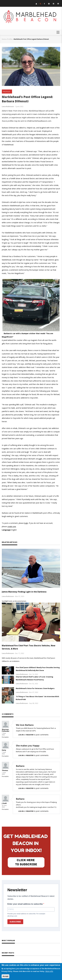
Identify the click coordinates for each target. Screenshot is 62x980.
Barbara (20, 766)
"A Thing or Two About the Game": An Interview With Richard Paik (37, 698)
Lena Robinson (8, 106)
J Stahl (4, 803)
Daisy (4, 750)
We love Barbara (25, 725)
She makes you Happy (28, 746)
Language (6, 530)
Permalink (5, 737)
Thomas (5, 770)
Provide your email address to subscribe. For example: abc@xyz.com (26, 915)
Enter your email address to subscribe (25, 904)
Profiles (10, 39)
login (26, 523)
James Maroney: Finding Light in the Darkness (24, 592)
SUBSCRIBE (15, 922)
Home (4, 39)
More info (49, 971)
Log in (21, 735)
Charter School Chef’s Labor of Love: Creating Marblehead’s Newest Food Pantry (34, 678)
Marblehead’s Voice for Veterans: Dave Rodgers (35, 688)
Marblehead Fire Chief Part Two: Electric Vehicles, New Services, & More (29, 647)
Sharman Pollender (6, 730)
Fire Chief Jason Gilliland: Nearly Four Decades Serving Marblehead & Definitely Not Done (38, 669)
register (30, 735)
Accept (6, 976)
